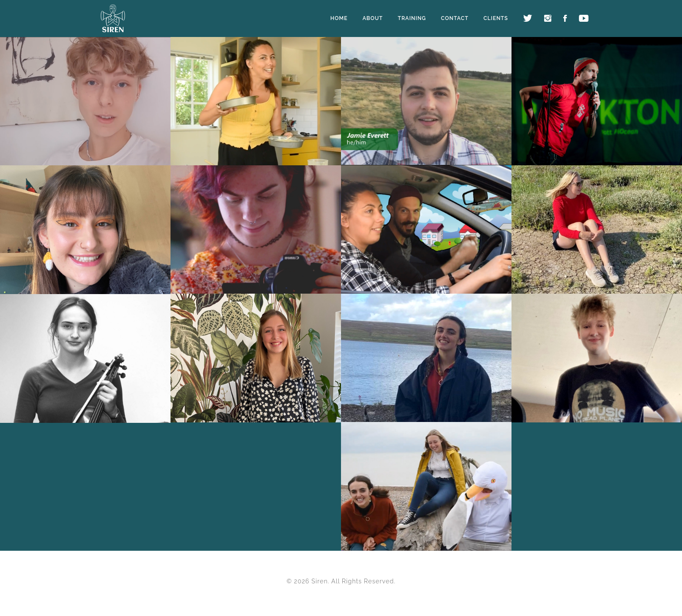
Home (339, 18)
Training (412, 18)
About (373, 18)
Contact (455, 18)
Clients (496, 18)
